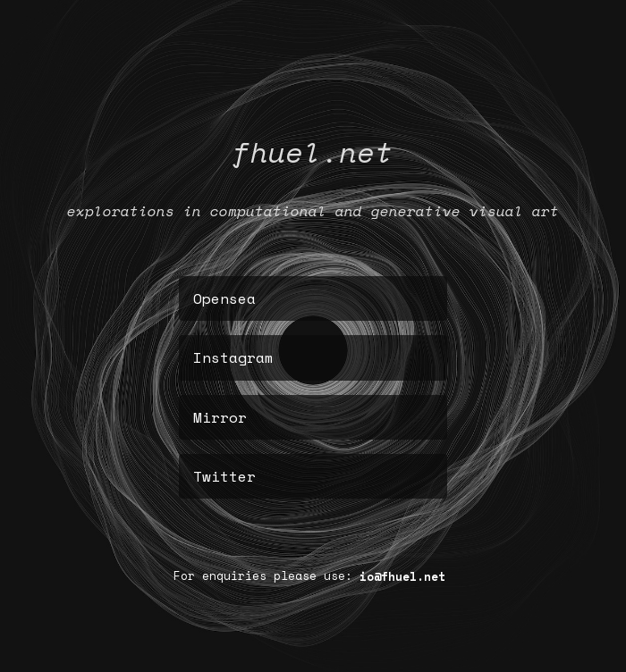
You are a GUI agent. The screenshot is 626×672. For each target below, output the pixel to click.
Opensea (224, 298)
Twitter (224, 476)
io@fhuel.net (402, 576)
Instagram (233, 357)
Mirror (220, 417)
